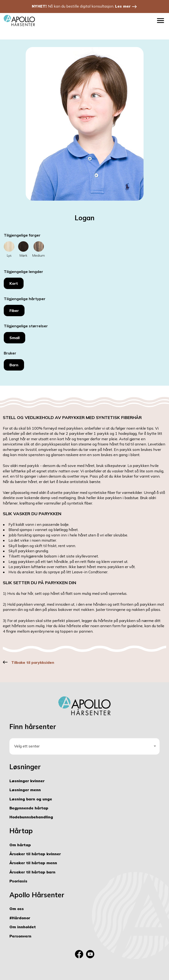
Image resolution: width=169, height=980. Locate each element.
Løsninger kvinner (27, 781)
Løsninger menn (25, 790)
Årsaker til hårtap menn (33, 863)
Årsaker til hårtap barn (32, 872)
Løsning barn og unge (31, 799)
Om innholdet (23, 927)
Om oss (17, 909)
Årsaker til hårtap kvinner (35, 854)
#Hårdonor (20, 918)
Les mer (123, 6)
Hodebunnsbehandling (31, 817)
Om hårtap (20, 845)
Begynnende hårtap (29, 808)
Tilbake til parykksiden (33, 662)
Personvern (20, 936)
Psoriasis (18, 881)
